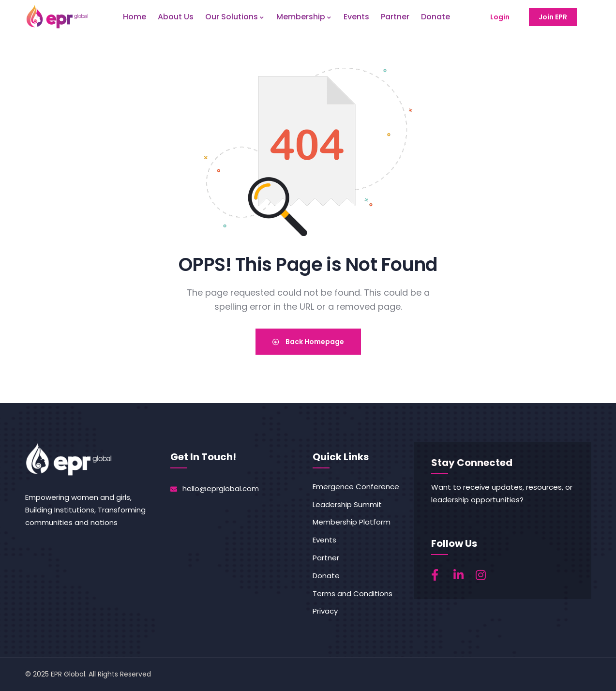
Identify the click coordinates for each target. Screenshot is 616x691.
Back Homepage (308, 342)
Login (500, 17)
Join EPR (553, 17)
